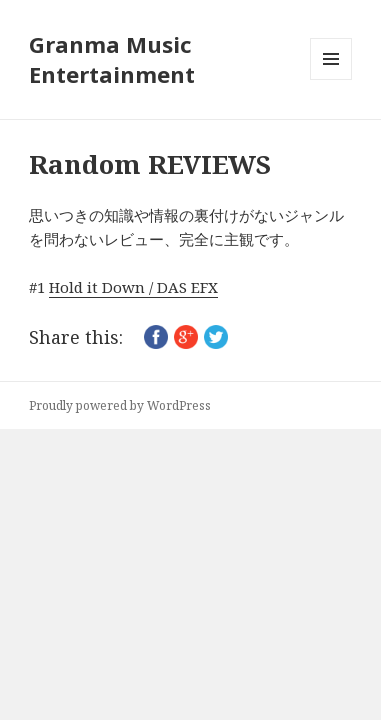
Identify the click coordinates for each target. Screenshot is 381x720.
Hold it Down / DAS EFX (133, 287)
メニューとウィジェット (331, 79)
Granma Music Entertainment (112, 59)
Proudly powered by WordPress (120, 405)
